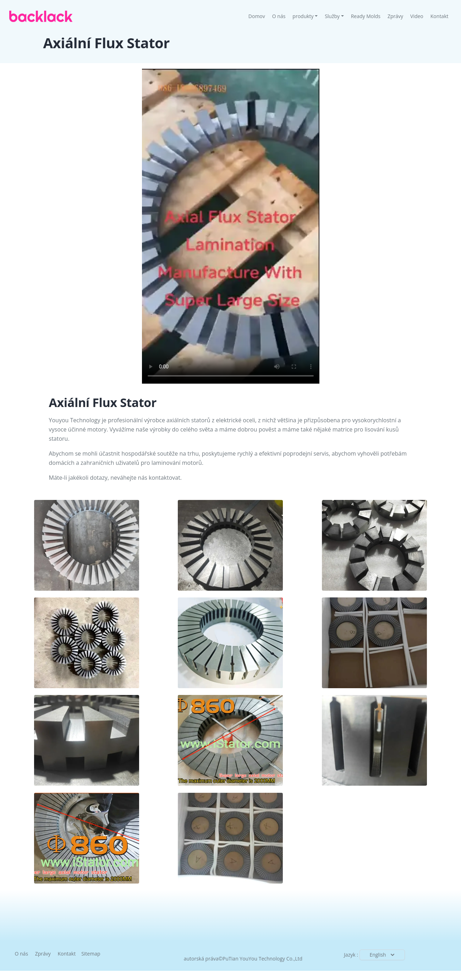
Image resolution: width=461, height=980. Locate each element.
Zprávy (395, 16)
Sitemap (91, 954)
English (383, 955)
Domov (259, 16)
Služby (332, 16)
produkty (303, 16)
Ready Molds (366, 16)
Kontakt (440, 16)
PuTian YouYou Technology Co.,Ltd (262, 959)
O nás (279, 16)
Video (417, 16)
